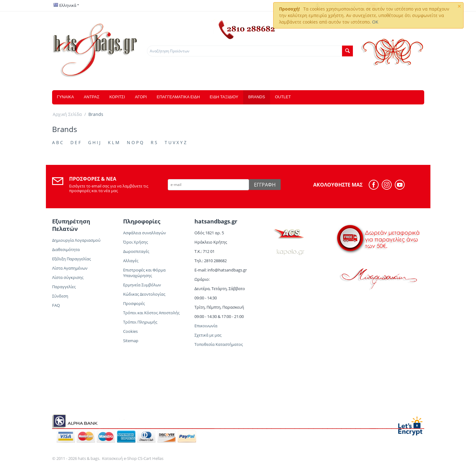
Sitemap (131, 341)
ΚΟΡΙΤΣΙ (117, 97)
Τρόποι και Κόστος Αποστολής (151, 313)
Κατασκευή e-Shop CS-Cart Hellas (133, 458)
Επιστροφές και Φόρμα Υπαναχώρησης (144, 273)
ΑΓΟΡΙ (141, 97)
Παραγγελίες (64, 287)
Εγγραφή (265, 185)
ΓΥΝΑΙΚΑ (66, 97)
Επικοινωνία (206, 326)
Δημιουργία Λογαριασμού (76, 240)
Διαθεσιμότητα (66, 249)
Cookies (130, 331)
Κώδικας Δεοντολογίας (144, 294)
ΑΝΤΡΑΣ (91, 97)
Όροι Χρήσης (136, 242)
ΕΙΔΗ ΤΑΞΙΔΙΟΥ (224, 97)
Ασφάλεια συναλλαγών (145, 233)
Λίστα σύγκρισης (68, 277)
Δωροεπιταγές (136, 251)
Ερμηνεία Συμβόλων (142, 285)
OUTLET (283, 97)
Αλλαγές (131, 261)
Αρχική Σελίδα (67, 114)
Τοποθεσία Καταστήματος (219, 344)
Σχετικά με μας (208, 335)
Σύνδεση (60, 296)
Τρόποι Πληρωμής (140, 322)
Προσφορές (134, 303)
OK (375, 22)
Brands (256, 97)
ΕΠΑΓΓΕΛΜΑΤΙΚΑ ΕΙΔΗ (178, 97)
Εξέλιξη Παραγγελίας (71, 259)
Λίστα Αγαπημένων (70, 268)
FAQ (56, 305)
